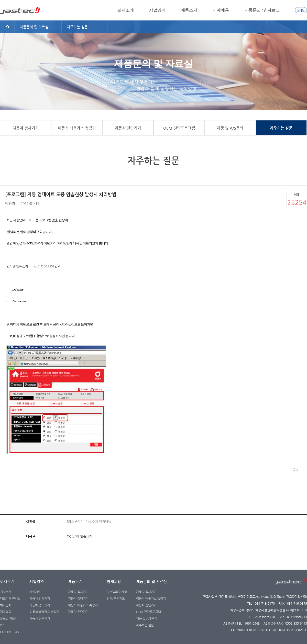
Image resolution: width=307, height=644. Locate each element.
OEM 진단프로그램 (149, 612)
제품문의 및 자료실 (262, 10)
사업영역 (157, 10)
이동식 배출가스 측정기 (44, 612)
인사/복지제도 (116, 598)
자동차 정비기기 (40, 605)
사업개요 (35, 592)
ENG (301, 10)
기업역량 (6, 612)
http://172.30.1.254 (43, 266)
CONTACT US (9, 632)
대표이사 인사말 (10, 598)
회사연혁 (6, 605)
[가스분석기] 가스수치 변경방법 (89, 522)
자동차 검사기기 (40, 598)
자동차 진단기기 (40, 618)
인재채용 (221, 10)
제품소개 (189, 10)
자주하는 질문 (145, 625)
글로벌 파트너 (9, 618)
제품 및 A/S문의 (147, 618)
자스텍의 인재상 (117, 592)
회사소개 (126, 10)
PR (2, 625)
